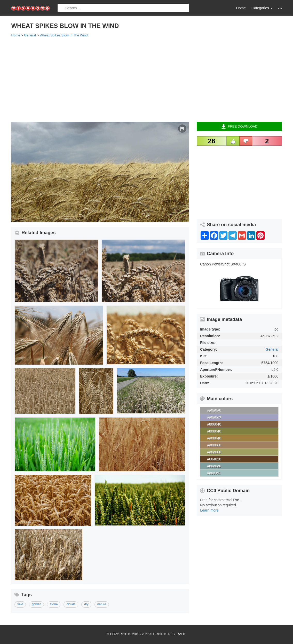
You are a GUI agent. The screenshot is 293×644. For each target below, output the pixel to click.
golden (36, 604)
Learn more (209, 510)
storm (54, 604)
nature (102, 604)
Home (241, 8)
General (272, 349)
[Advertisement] (146, 79)
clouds (71, 604)
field (20, 604)
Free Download (239, 127)
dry (86, 604)
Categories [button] (262, 8)
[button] (280, 8)
